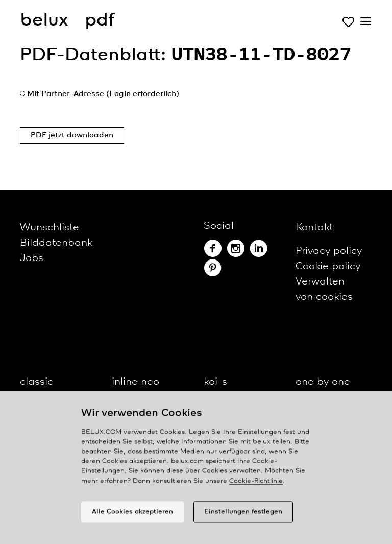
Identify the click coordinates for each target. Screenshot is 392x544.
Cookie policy (328, 266)
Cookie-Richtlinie (256, 484)
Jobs (32, 258)
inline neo (136, 382)
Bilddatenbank (56, 243)
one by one (323, 382)
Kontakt (314, 228)
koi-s (215, 382)
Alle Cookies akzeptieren (132, 515)
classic (36, 382)
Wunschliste (50, 228)
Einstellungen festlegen (243, 515)
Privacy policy (329, 251)
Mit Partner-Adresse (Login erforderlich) (103, 94)
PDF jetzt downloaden (72, 135)
